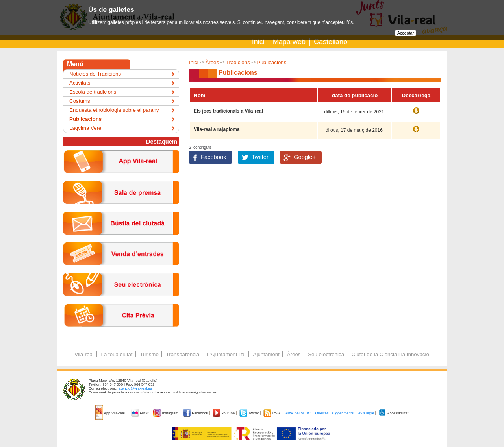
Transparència (183, 354)
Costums (80, 101)
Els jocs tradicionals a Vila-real (228, 111)
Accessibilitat (393, 413)
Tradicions (238, 62)
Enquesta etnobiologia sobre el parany (114, 110)
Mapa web (289, 42)
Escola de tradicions (93, 92)
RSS (272, 413)
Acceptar (406, 33)
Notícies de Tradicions (95, 74)
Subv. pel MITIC (298, 413)
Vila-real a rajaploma (217, 129)
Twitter (260, 157)
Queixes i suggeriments (334, 413)
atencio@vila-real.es (135, 388)
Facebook (213, 157)
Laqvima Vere (85, 128)
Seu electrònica (326, 354)
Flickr (140, 413)
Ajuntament (266, 354)
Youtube (224, 413)
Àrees (212, 62)
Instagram (166, 413)
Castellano (331, 42)
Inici (258, 42)
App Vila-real (111, 413)
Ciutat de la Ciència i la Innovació (390, 354)
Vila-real (84, 354)
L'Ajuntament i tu (226, 354)
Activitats (80, 83)
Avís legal (366, 413)
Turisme (149, 354)
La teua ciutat (117, 354)
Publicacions (272, 62)
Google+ (305, 157)
